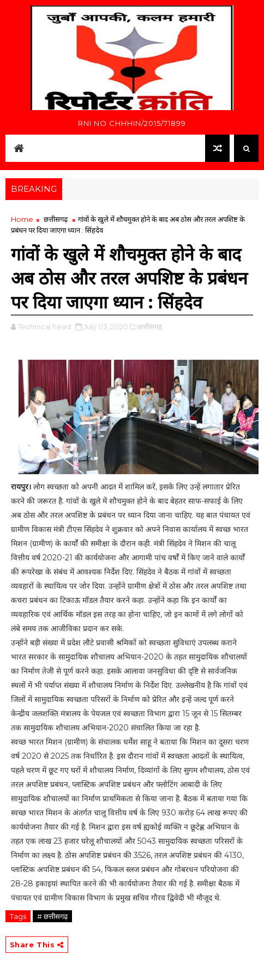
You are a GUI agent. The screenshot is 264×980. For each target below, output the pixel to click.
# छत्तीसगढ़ (52, 916)
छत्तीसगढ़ (56, 219)
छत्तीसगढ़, (151, 326)
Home (22, 219)
